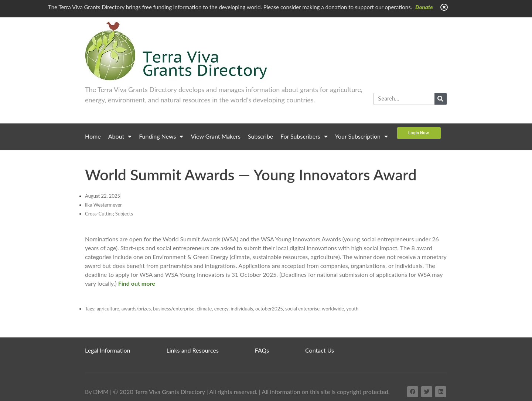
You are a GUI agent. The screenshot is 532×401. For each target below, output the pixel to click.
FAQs (262, 350)
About (120, 136)
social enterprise (302, 309)
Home (93, 136)
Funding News (161, 136)
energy (221, 309)
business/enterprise (174, 309)
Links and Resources (193, 350)
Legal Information (108, 350)
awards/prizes (136, 309)
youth (352, 309)
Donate (424, 7)
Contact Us (320, 350)
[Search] (441, 99)
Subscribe (260, 136)
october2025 (269, 309)
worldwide (333, 309)
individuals (242, 309)
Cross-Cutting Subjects (109, 214)
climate (204, 309)
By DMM (97, 392)
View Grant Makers (216, 136)
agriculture (108, 309)
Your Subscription (362, 136)
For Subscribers (304, 136)
